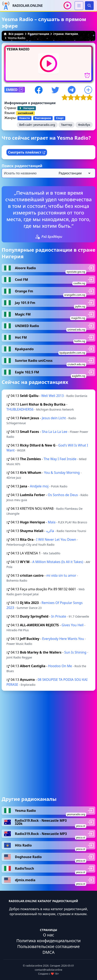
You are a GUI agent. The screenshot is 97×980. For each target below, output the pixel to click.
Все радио (14, 34)
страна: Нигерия (65, 34)
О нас (48, 935)
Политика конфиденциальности (48, 941)
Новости (24, 118)
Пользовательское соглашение (48, 946)
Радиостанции (39, 34)
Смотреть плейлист (27, 152)
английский (25, 113)
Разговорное (43, 118)
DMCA (48, 952)
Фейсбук (84, 125)
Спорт (60, 118)
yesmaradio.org (44, 125)
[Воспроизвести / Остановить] (67, 5)
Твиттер (67, 125)
